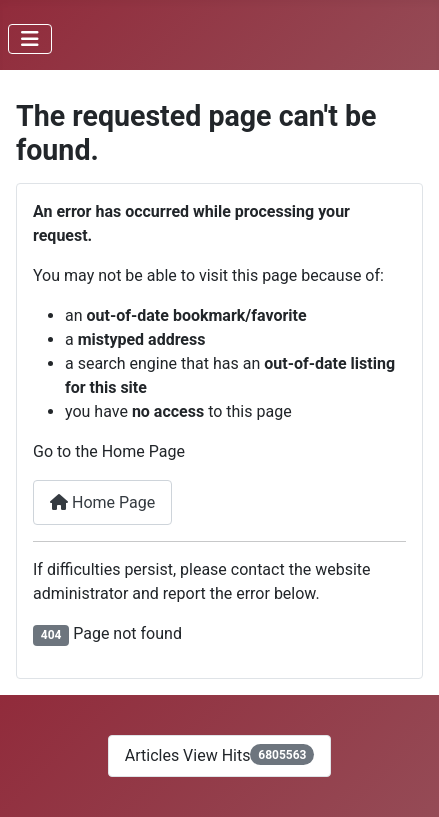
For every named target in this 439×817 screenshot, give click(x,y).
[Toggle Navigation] (30, 39)
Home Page (102, 502)
